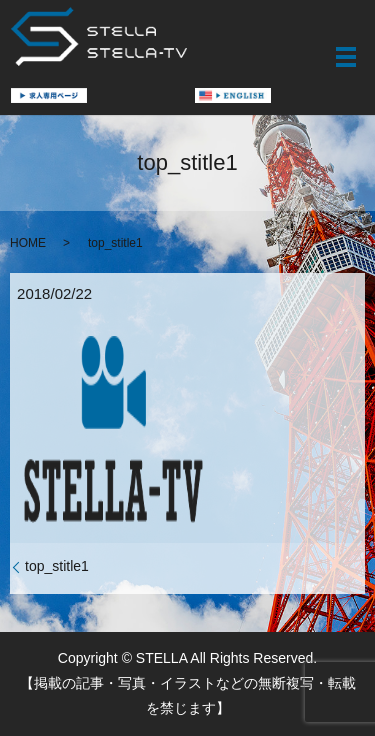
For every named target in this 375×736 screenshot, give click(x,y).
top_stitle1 (57, 566)
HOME (28, 243)
